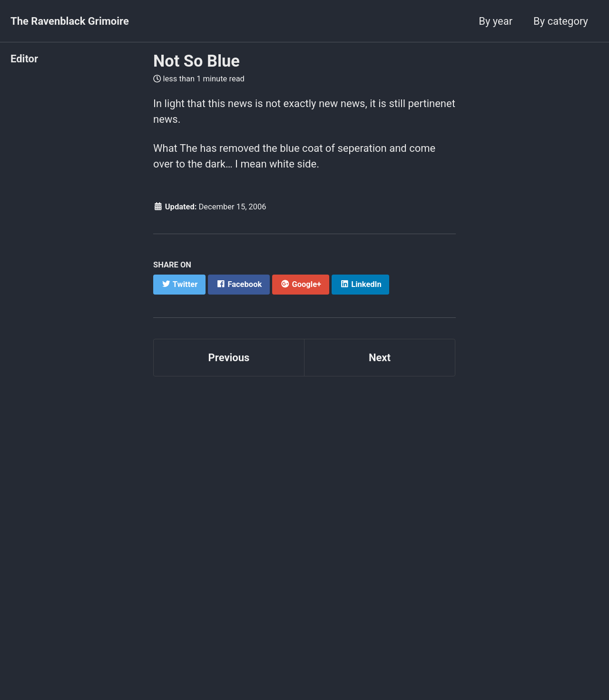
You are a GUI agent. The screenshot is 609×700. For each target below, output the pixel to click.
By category (561, 21)
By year (496, 21)
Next (380, 358)
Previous (229, 358)
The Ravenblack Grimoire (70, 21)
